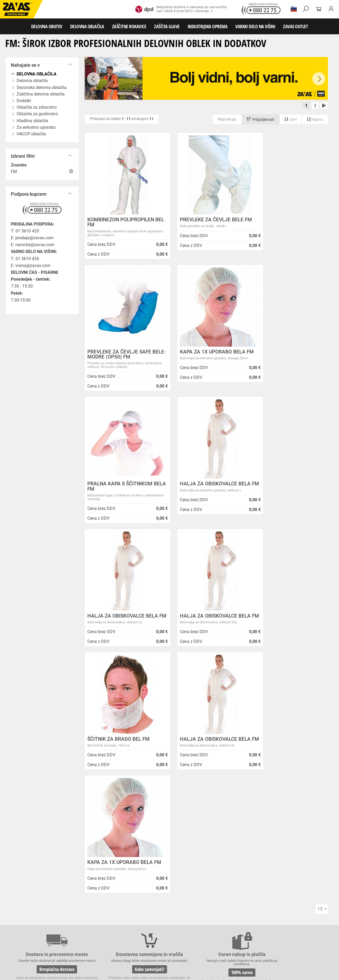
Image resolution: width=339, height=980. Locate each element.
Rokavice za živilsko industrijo (282, 936)
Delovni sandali (163, 919)
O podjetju (98, 797)
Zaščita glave (121, 948)
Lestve (85, 960)
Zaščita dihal (75, 948)
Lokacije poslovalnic (104, 828)
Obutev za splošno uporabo (285, 919)
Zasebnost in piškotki (105, 816)
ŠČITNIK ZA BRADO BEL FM (285, 485)
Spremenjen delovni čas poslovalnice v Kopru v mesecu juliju (200, 850)
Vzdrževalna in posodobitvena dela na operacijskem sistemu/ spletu (200, 838)
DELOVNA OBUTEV (47, 26)
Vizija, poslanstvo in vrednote (113, 861)
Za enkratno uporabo (276, 925)
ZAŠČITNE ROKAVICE (129, 26)
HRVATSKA (19, 895)
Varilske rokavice (15, 936)
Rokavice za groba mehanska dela (121, 931)
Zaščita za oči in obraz (46, 948)
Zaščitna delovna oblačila (125, 925)
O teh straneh (98, 855)
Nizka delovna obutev (49, 919)
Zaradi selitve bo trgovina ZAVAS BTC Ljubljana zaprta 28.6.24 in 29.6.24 (199, 861)
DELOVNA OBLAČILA (87, 26)
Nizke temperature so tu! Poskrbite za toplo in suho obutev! (199, 872)
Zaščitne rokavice (239, 931)
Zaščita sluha (98, 948)
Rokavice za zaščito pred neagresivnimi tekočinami (221, 936)
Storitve (93, 841)
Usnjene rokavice (211, 931)
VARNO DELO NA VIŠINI (255, 26)
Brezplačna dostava (50, 729)
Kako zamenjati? (130, 729)
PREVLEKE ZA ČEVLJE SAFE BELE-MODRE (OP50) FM (286, 223)
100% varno (209, 729)
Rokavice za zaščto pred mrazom (54, 936)
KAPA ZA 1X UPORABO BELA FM (120, 355)
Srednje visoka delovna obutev (90, 919)
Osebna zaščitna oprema (58, 960)
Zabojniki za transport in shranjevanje (69, 954)
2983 (288, 729)
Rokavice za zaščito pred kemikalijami (30, 942)
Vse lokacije (20, 877)
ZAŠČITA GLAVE (167, 26)
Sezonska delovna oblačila (84, 925)
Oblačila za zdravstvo (178, 925)
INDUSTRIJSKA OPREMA (208, 26)
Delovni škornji (215, 919)
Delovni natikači (190, 919)
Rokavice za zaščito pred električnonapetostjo (93, 942)
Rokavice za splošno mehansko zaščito (65, 931)
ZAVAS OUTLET (295, 26)
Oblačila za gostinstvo (213, 925)
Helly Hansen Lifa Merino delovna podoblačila (195, 883)
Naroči (297, 855)
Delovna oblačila (49, 925)
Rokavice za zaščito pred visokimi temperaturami (291, 931)
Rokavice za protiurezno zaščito (172, 931)
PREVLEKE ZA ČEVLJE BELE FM (202, 223)
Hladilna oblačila (245, 925)
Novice (171, 797)
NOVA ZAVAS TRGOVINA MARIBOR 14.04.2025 (197, 816)
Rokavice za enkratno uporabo (159, 936)
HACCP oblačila (306, 925)
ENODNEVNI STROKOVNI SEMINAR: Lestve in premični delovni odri (198, 805)
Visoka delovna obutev (132, 919)
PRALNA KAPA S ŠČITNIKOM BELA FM (203, 355)
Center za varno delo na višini (113, 835)
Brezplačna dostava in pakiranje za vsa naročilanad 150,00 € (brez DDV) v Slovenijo (181, 9)
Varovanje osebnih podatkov (112, 809)
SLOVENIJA (20, 886)
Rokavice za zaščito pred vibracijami (108, 936)
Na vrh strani (321, 972)
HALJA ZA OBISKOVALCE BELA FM (289, 355)
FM (14, 172)
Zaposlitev (95, 848)
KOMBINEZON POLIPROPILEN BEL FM (121, 223)
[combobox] (322, 665)
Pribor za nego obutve (245, 919)
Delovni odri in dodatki (109, 960)
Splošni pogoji (99, 803)
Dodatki (153, 925)
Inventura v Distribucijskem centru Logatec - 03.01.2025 (196, 827)
